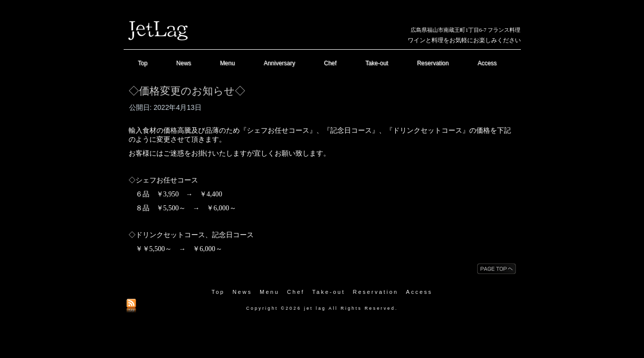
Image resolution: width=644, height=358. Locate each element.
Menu (227, 63)
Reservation (433, 63)
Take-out (377, 63)
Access (487, 63)
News (184, 63)
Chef (330, 63)
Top (143, 63)
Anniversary (279, 63)
